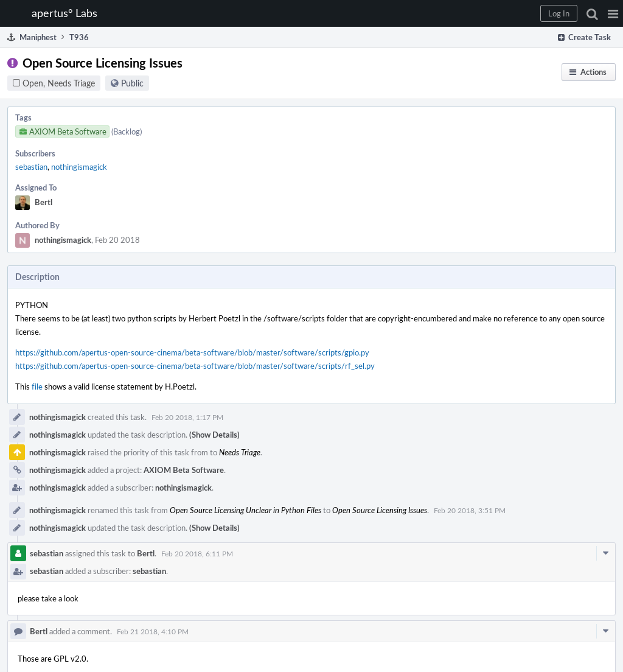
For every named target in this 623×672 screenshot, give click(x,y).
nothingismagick (79, 167)
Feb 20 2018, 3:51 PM (470, 510)
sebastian (31, 167)
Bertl (44, 202)
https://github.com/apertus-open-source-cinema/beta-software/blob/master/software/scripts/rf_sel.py (195, 366)
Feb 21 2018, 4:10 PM (153, 631)
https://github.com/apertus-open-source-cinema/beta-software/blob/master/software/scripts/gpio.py (192, 352)
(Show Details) (214, 435)
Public (132, 83)
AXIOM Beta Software (184, 470)
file (37, 387)
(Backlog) (127, 131)
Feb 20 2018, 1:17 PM (187, 417)
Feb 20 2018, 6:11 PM (197, 553)
